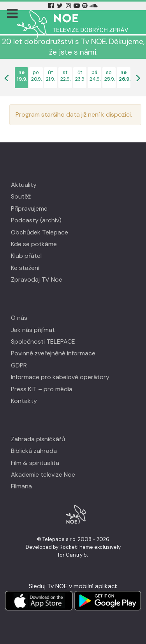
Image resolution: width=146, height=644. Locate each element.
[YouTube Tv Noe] (77, 6)
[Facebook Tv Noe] (52, 6)
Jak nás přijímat (33, 330)
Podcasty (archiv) (36, 220)
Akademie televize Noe (43, 475)
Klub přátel (26, 256)
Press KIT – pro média (42, 389)
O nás (19, 318)
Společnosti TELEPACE (43, 342)
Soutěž (21, 196)
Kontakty (24, 401)
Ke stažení (25, 268)
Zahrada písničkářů (38, 439)
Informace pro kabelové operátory (60, 377)
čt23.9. (80, 76)
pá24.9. (94, 76)
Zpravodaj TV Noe (37, 279)
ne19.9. (22, 76)
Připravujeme (29, 208)
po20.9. (36, 76)
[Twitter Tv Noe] (61, 6)
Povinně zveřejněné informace (53, 353)
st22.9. (65, 76)
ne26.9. (124, 76)
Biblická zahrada (34, 451)
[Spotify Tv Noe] (86, 6)
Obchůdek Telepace (40, 232)
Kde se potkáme (34, 244)
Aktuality (24, 185)
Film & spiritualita (35, 463)
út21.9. (50, 76)
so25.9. (109, 76)
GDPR (19, 365)
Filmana (21, 486)
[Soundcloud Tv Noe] (94, 6)
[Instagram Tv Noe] (70, 6)
